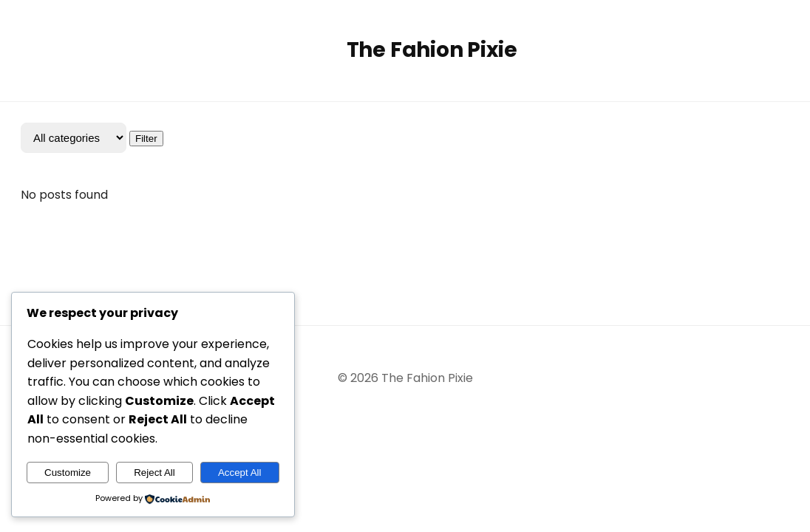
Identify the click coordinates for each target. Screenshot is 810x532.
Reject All (154, 473)
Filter (146, 139)
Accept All (240, 473)
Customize (68, 473)
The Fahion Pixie (432, 50)
